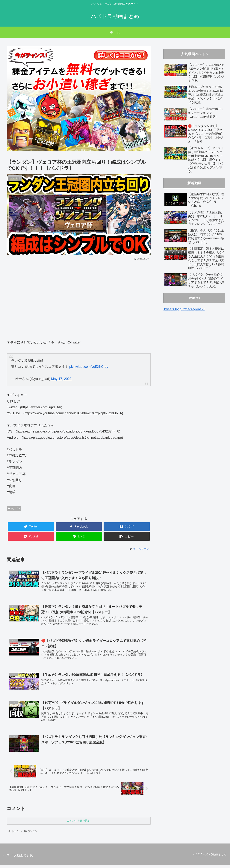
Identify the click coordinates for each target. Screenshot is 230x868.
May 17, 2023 (61, 379)
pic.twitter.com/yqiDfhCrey (89, 367)
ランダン (14, 509)
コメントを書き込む (79, 824)
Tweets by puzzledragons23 (184, 309)
